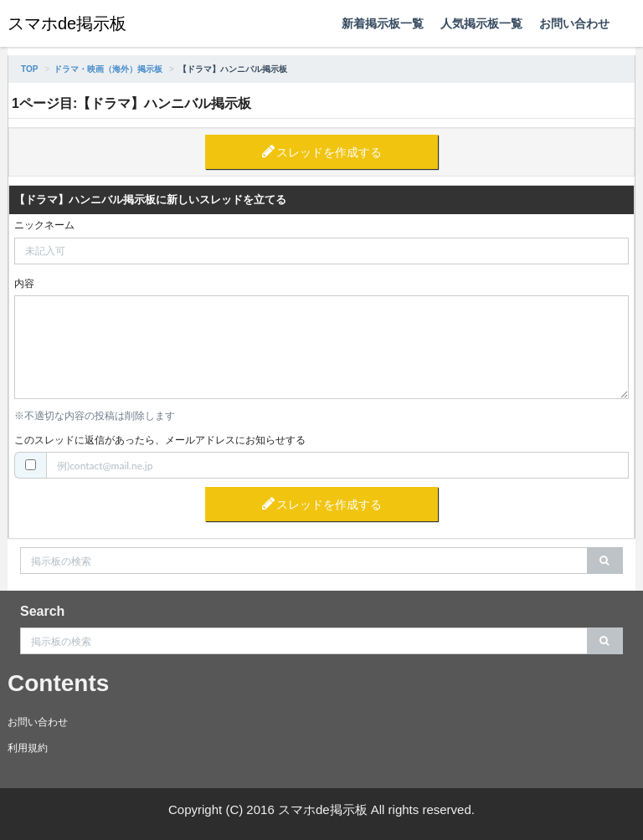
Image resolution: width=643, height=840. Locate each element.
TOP (29, 69)
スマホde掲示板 (67, 23)
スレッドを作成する (329, 152)
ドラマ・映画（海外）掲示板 (108, 69)
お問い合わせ (574, 23)
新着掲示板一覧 (383, 23)
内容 (24, 284)
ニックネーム (44, 225)
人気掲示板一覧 (481, 23)
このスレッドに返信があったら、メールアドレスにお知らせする (160, 440)
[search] (605, 561)
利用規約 (28, 748)
